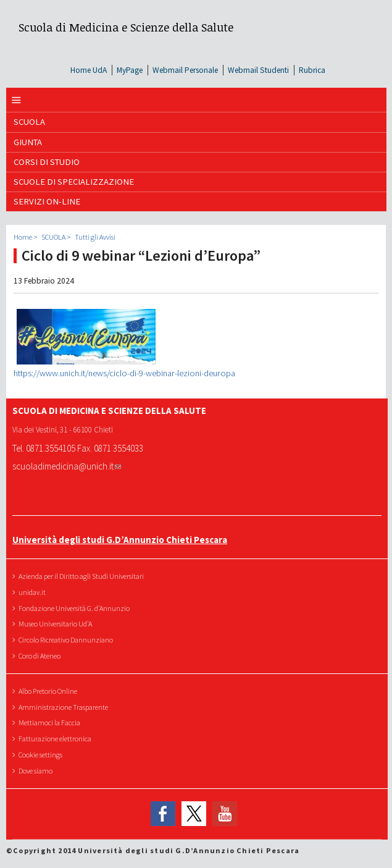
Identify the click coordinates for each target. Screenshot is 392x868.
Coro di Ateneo (41, 656)
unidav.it (34, 592)
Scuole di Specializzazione (74, 182)
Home (23, 237)
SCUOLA (29, 122)
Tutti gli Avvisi (95, 237)
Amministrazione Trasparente (65, 707)
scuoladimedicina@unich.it (67, 466)
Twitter (194, 814)
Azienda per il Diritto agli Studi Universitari (83, 576)
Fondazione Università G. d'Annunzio (76, 608)
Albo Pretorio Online (49, 691)
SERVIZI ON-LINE (47, 201)
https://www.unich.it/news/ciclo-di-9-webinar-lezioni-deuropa (124, 373)
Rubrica (312, 70)
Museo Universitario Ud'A (57, 624)
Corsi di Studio (47, 162)
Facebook (163, 814)
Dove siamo (37, 771)
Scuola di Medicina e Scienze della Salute (126, 27)
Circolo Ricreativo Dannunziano (67, 640)
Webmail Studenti (258, 70)
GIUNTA (28, 142)
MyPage (130, 70)
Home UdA (89, 70)
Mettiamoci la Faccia (51, 723)
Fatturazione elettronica (56, 739)
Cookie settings (42, 755)
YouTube (225, 814)
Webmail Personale (185, 70)
